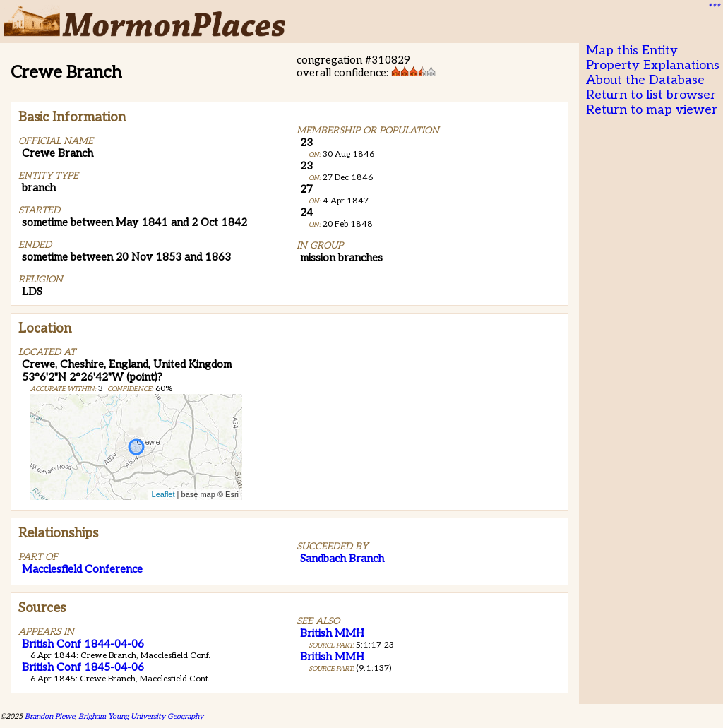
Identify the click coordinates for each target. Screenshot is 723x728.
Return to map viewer (652, 110)
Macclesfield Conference (82, 569)
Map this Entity (632, 50)
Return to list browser (651, 95)
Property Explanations (653, 65)
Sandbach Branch (342, 559)
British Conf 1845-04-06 (83, 667)
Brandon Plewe (50, 716)
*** (713, 8)
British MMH (332, 633)
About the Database (645, 80)
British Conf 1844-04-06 (83, 644)
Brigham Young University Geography (141, 716)
